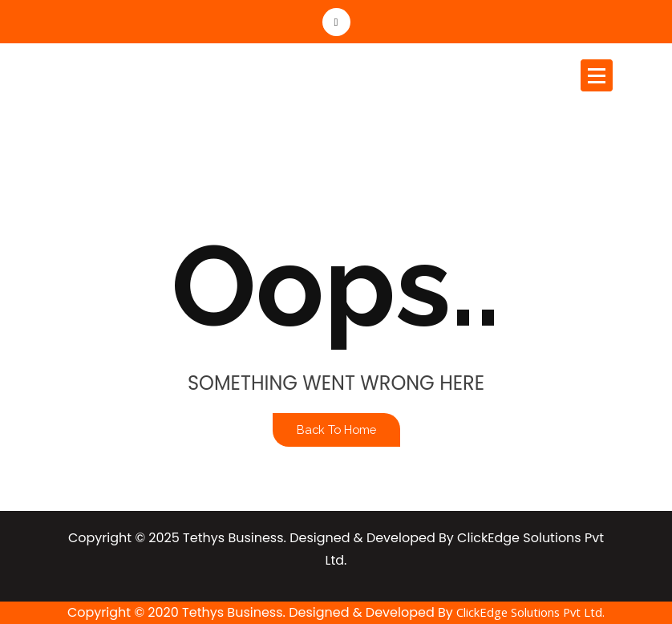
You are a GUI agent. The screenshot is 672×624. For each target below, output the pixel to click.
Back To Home (336, 430)
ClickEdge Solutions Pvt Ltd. (530, 612)
